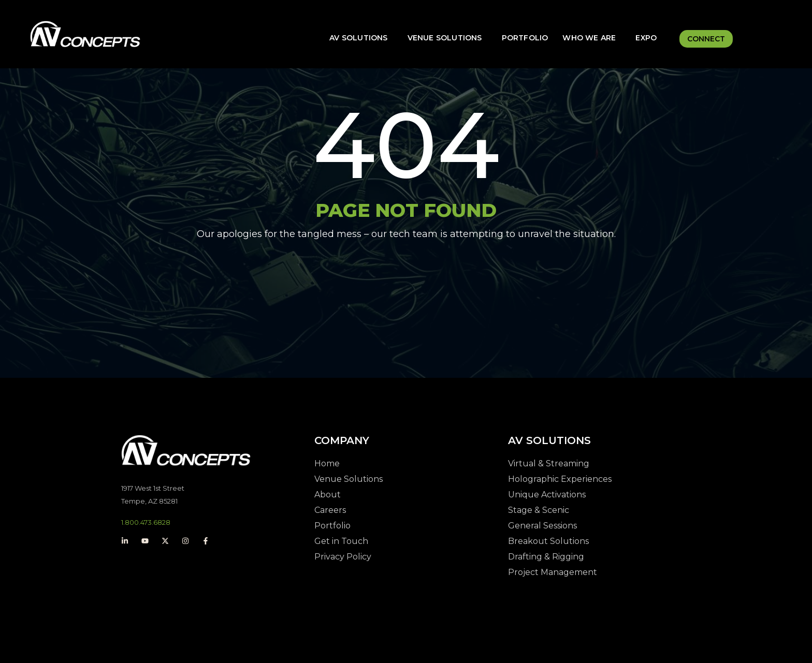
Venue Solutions (445, 38)
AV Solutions (358, 38)
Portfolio (525, 38)
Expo (646, 38)
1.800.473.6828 (146, 522)
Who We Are (589, 38)
